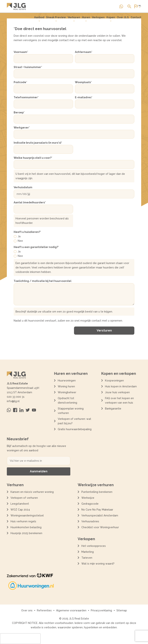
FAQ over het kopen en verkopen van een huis (119, 400)
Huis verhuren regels (23, 521)
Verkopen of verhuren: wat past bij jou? (74, 421)
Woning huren (66, 386)
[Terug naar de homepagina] (16, 6)
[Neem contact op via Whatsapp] (121, 6)
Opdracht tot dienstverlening (67, 400)
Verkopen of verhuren (24, 498)
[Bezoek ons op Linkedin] (21, 410)
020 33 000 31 (16, 397)
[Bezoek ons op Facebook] (15, 410)
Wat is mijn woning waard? (98, 564)
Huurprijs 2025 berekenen (26, 533)
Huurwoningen (67, 381)
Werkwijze (88, 498)
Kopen (111, 19)
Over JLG (123, 17)
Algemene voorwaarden (71, 610)
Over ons (27, 610)
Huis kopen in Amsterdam (121, 386)
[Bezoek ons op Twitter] (28, 410)
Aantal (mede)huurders (30, 202)
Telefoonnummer (26, 97)
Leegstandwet (20, 504)
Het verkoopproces (94, 546)
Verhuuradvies (90, 521)
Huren (86, 19)
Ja (19, 236)
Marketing (88, 552)
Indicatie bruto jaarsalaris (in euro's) (38, 143)
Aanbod (39, 19)
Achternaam (84, 52)
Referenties (44, 610)
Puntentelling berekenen (97, 492)
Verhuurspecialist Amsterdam (100, 515)
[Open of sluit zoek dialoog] (129, 6)
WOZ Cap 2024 (20, 510)
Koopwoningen (114, 381)
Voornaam (21, 52)
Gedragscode (90, 504)
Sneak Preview (56, 19)
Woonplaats (83, 82)
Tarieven (87, 558)
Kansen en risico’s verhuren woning (32, 492)
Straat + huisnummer (28, 67)
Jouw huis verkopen (117, 392)
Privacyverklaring (101, 610)
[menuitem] (39, 19)
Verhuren (74, 19)
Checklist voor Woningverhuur (100, 527)
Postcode (20, 82)
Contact (136, 17)
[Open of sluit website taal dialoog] (137, 6)
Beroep (19, 112)
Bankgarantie (113, 409)
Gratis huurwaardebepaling (75, 429)
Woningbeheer (67, 392)
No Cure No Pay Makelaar (97, 510)
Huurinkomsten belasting (26, 527)
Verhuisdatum (23, 187)
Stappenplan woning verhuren (71, 411)
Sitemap (122, 610)
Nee (20, 241)
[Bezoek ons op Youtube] (34, 410)
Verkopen (98, 17)
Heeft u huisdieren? (27, 232)
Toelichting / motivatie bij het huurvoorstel (43, 281)
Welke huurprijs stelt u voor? (33, 158)
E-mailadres (84, 97)
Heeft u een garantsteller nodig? (36, 247)
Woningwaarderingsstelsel (27, 515)
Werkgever (22, 128)
